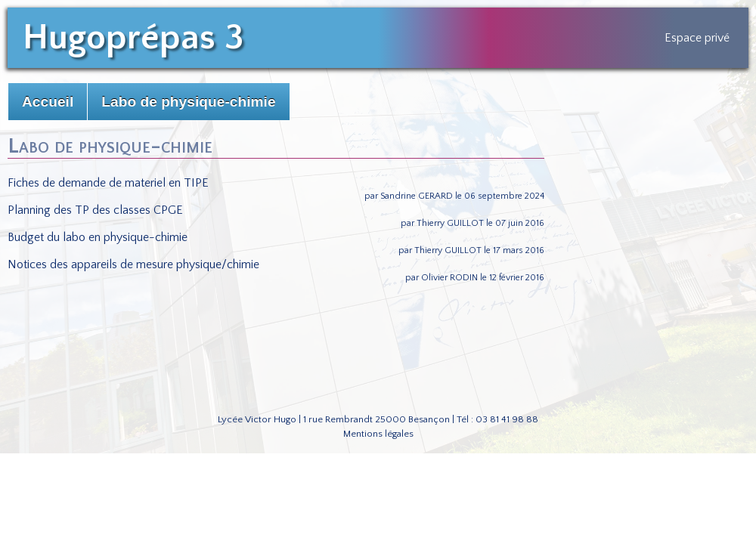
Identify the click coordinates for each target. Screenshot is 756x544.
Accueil (48, 102)
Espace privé (697, 38)
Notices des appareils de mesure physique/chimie (133, 264)
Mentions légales (378, 434)
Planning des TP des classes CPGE (95, 210)
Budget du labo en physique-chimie (98, 237)
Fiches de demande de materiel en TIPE (108, 183)
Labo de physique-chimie (188, 102)
